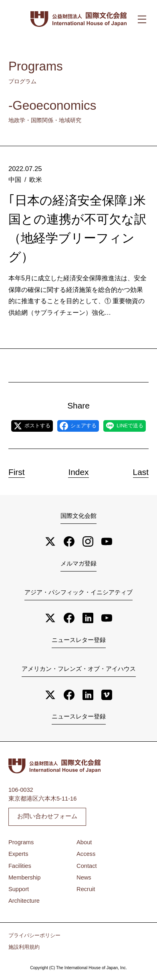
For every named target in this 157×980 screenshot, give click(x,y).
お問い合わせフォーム (47, 816)
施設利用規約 (24, 947)
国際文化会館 (78, 516)
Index (78, 472)
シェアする (78, 426)
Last (141, 472)
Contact (87, 866)
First (17, 472)
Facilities (20, 866)
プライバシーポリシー (34, 935)
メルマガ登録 (78, 563)
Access (86, 854)
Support (19, 889)
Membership (24, 877)
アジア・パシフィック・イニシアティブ (78, 592)
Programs (21, 842)
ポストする (32, 426)
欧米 (36, 180)
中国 (15, 180)
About (84, 842)
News (84, 877)
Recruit (86, 889)
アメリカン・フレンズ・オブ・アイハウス (79, 669)
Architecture (24, 901)
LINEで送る (125, 426)
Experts (18, 854)
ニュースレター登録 (79, 640)
